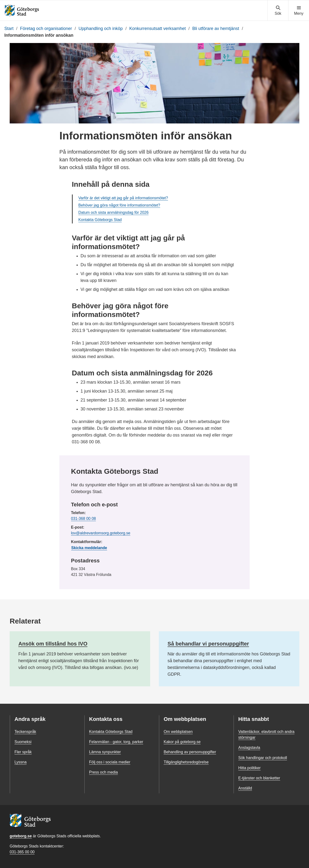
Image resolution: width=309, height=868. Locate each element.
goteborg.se (21, 836)
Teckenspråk (25, 732)
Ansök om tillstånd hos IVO (53, 644)
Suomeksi (23, 742)
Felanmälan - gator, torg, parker (116, 742)
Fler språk (23, 752)
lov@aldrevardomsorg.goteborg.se (101, 533)
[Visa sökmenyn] (278, 11)
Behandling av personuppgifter (190, 752)
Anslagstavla (249, 748)
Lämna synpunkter (105, 752)
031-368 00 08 (83, 519)
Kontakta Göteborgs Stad (100, 220)
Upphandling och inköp (101, 29)
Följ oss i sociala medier (110, 762)
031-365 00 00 (22, 852)
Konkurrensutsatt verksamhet (157, 29)
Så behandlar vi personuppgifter (208, 644)
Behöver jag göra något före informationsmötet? (119, 205)
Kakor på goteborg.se (182, 742)
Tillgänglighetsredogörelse (186, 762)
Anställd (245, 788)
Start (9, 29)
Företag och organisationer (46, 29)
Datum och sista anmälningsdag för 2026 (114, 212)
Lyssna (21, 762)
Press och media (103, 772)
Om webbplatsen (178, 732)
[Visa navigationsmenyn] (299, 11)
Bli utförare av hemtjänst (216, 29)
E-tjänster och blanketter (259, 778)
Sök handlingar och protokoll (263, 758)
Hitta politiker (249, 768)
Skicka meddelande (89, 548)
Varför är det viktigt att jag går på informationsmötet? (123, 198)
